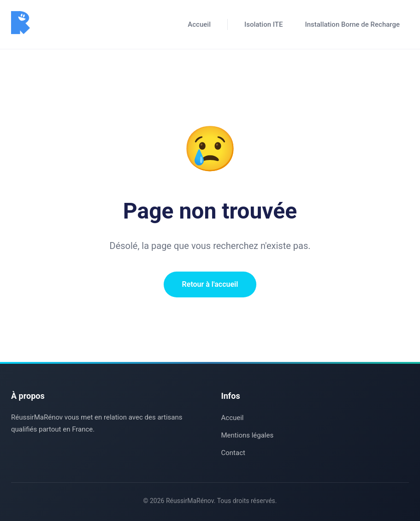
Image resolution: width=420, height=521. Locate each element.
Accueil (199, 24)
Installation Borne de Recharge (352, 24)
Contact (233, 453)
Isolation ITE (263, 24)
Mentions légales (248, 435)
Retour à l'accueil (210, 284)
